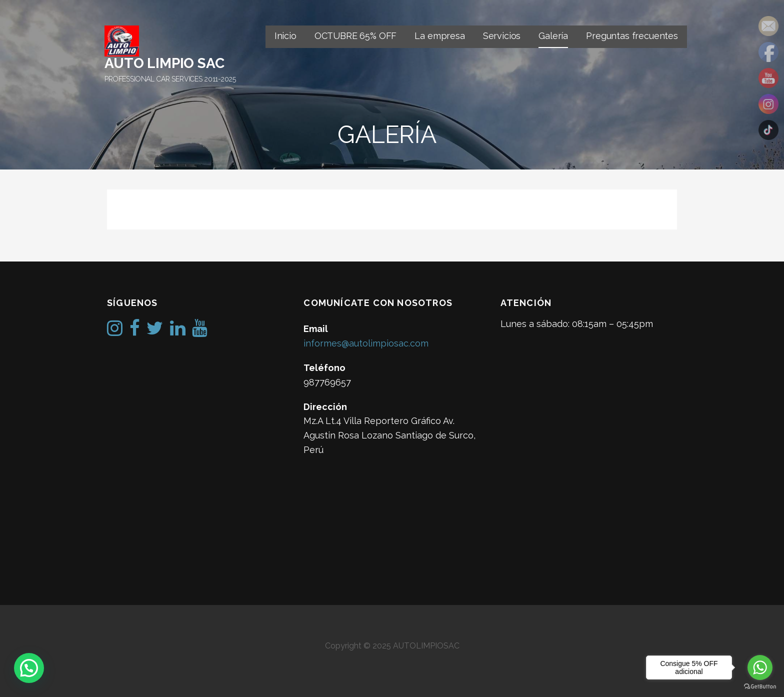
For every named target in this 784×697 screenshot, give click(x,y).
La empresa (439, 36)
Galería (553, 36)
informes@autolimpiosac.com (366, 343)
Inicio (285, 36)
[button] (29, 668)
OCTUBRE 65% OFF (356, 36)
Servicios (502, 36)
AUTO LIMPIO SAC (164, 63)
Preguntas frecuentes (632, 36)
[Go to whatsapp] (760, 667)
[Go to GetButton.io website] (760, 687)
